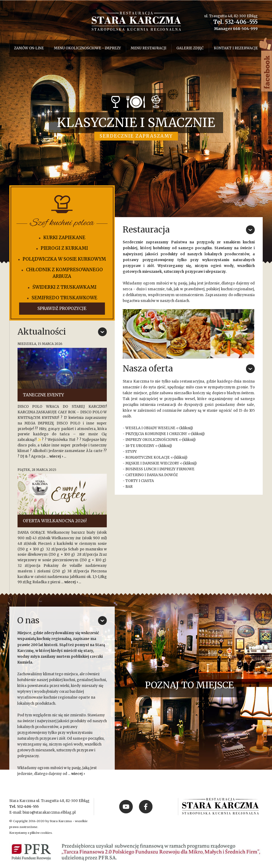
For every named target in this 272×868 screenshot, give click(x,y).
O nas (28, 620)
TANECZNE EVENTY (43, 395)
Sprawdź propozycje (62, 308)
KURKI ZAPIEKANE (64, 238)
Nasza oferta (148, 369)
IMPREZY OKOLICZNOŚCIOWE (152, 440)
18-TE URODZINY (140, 446)
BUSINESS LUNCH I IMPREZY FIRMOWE (160, 469)
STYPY (131, 452)
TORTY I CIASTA (140, 481)
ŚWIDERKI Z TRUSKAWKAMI (64, 287)
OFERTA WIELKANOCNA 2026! (55, 521)
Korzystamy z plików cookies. (31, 833)
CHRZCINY (178, 434)
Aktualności (42, 332)
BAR (129, 487)
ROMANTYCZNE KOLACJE (148, 457)
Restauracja (146, 230)
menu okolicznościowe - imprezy (87, 48)
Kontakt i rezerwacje (236, 48)
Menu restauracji (148, 48)
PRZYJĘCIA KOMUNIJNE (146, 434)
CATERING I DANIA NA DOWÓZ (152, 475)
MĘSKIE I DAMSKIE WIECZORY (152, 463)
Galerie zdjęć (190, 48)
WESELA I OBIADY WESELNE (150, 428)
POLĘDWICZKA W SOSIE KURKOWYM (64, 259)
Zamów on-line (29, 48)
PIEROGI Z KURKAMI (64, 248)
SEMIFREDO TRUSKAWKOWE (64, 298)
